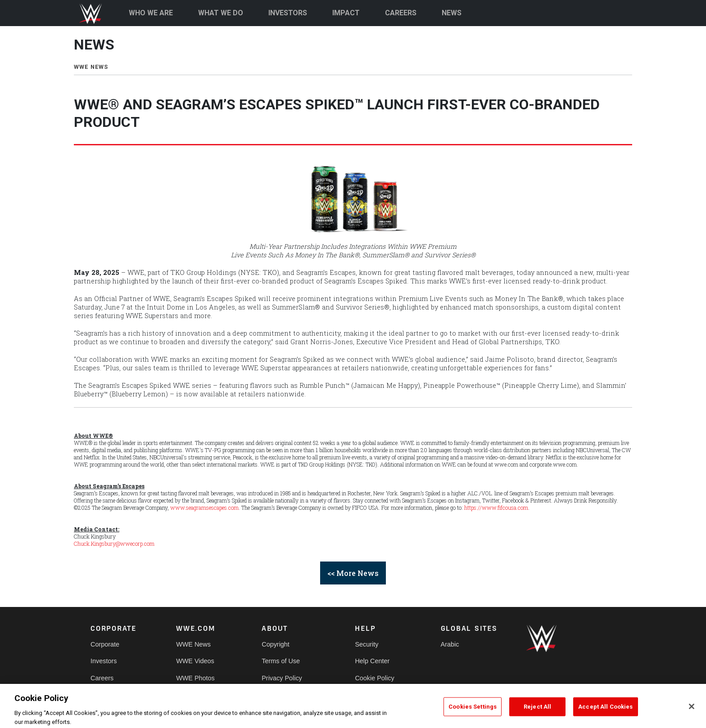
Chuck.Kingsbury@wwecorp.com (114, 544)
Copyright (276, 644)
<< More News (353, 573)
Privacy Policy (282, 678)
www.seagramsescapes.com (204, 508)
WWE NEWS (91, 67)
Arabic (450, 644)
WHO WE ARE (151, 13)
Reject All (537, 713)
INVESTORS (288, 13)
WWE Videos (195, 661)
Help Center (372, 661)
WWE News (193, 644)
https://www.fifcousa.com (496, 508)
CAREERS (401, 13)
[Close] (692, 713)
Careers (102, 678)
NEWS (452, 13)
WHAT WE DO (221, 13)
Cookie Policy (374, 678)
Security (367, 644)
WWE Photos (195, 678)
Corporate (105, 644)
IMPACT (346, 13)
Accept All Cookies (605, 713)
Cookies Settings (473, 713)
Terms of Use (281, 661)
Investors (104, 661)
